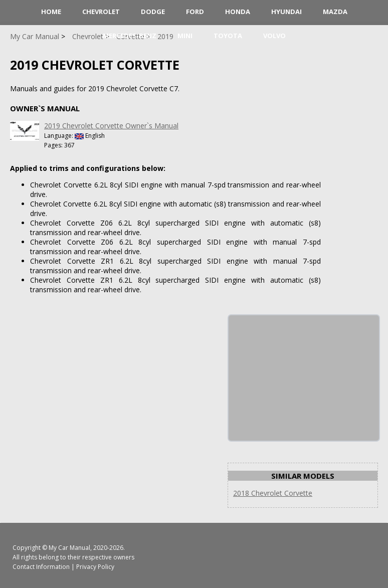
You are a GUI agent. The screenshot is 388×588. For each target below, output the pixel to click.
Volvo (274, 36)
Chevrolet (101, 12)
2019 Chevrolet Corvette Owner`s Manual (111, 126)
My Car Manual (69, 548)
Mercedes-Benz (130, 36)
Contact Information (41, 567)
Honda (238, 12)
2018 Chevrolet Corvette (273, 493)
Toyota (228, 36)
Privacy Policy (95, 567)
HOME (51, 12)
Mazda (335, 12)
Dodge (153, 12)
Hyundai (286, 12)
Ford (195, 12)
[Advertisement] (304, 378)
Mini (185, 36)
